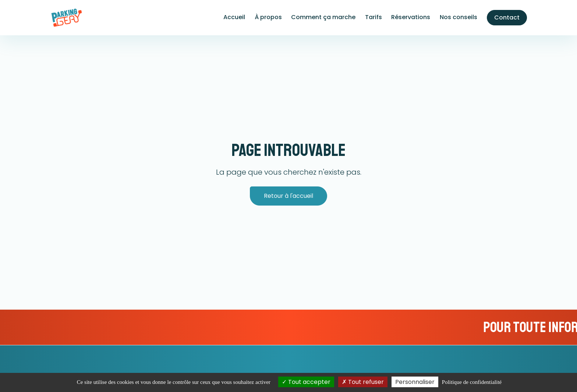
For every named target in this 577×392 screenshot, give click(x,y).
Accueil (234, 17)
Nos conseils (459, 17)
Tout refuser (363, 382)
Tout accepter (306, 382)
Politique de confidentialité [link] (472, 382)
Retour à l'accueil (288, 196)
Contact (507, 17)
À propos (268, 17)
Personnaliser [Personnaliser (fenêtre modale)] (415, 382)
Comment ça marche (323, 17)
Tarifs (374, 17)
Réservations (411, 17)
